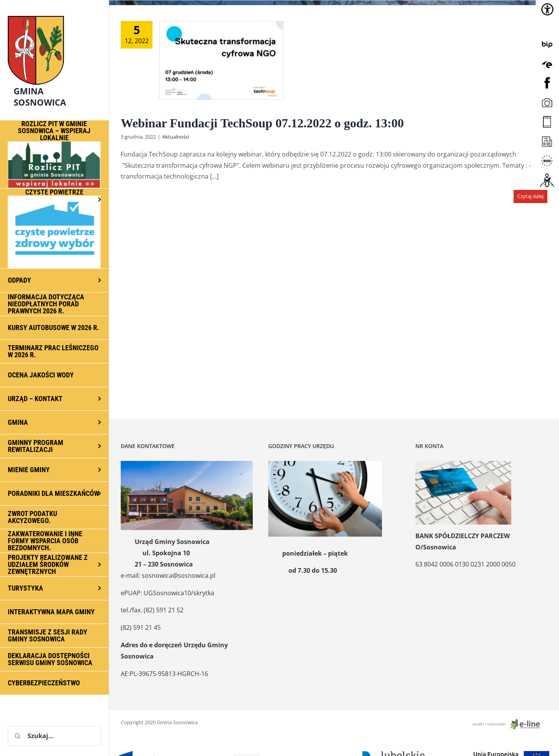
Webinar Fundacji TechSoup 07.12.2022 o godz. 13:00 (262, 123)
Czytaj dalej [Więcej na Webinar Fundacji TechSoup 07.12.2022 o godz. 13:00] (530, 196)
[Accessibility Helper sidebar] (547, 9)
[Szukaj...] (54, 736)
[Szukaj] (17, 736)
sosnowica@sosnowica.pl (179, 575)
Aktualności (176, 137)
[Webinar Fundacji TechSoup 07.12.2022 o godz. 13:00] (221, 60)
